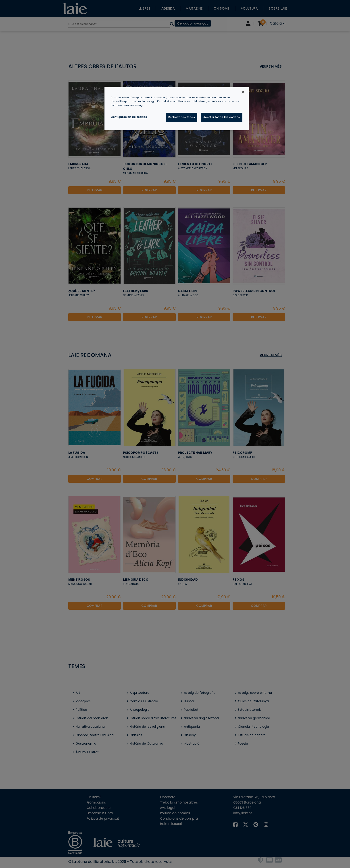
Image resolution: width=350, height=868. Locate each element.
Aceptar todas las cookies (222, 117)
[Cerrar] (243, 92)
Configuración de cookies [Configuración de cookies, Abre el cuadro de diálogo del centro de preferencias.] (129, 117)
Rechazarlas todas (182, 117)
